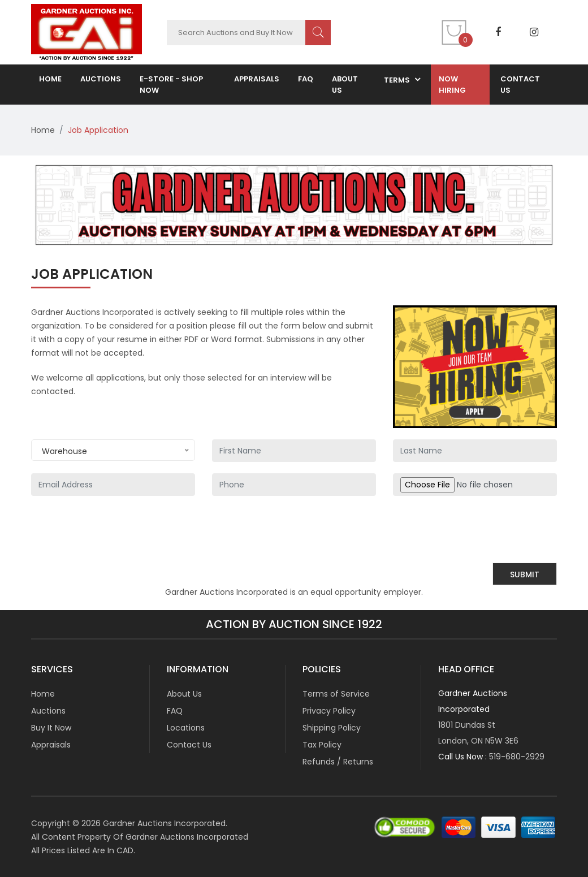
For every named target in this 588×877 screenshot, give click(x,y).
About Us (184, 694)
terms (397, 80)
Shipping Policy (332, 728)
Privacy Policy (329, 711)
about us (345, 85)
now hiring (452, 85)
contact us (520, 85)
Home (43, 130)
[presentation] (471, 529)
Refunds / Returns (338, 762)
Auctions (48, 711)
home (50, 79)
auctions (101, 79)
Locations (186, 728)
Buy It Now (51, 728)
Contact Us (189, 745)
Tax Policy (322, 745)
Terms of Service (336, 694)
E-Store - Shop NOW (171, 85)
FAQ (306, 79)
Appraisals (257, 79)
